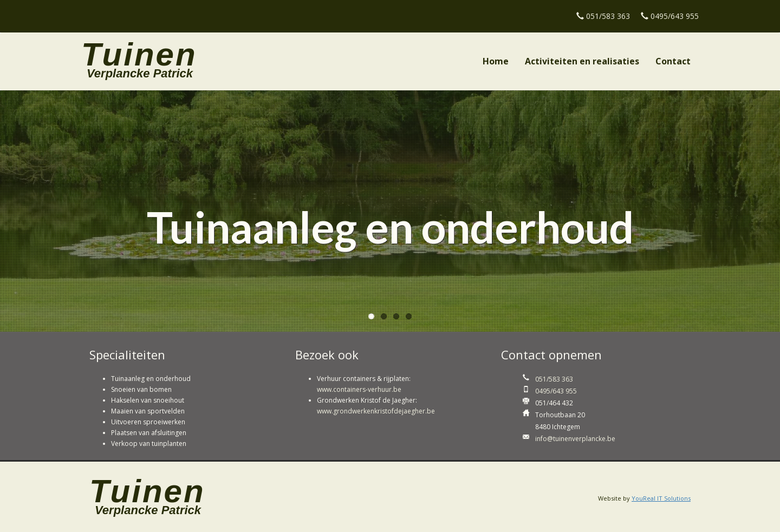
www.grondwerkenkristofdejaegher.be (376, 411)
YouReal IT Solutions (661, 498)
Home (496, 61)
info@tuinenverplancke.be (575, 439)
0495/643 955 (675, 16)
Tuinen (139, 48)
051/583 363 (608, 16)
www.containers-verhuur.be (359, 389)
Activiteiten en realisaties (582, 61)
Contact (673, 61)
